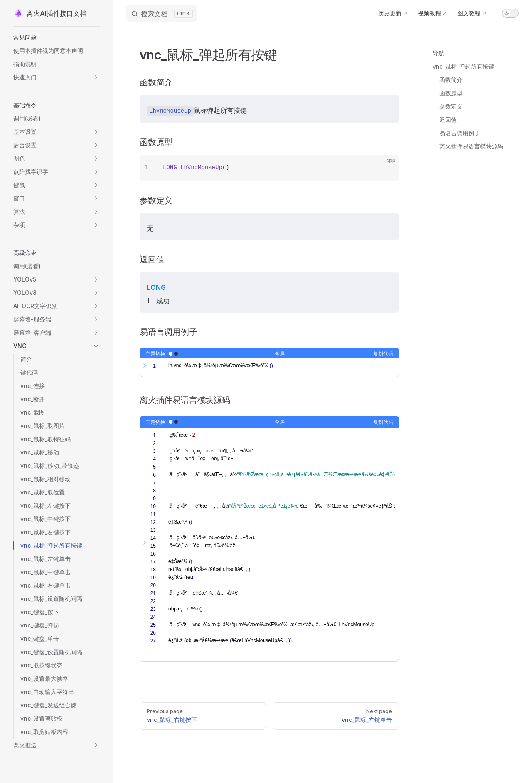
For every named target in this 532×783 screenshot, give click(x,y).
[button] (57, 37)
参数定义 (451, 106)
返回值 (448, 120)
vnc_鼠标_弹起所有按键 (463, 66)
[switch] (510, 13)
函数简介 (451, 80)
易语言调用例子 (460, 133)
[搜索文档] (162, 13)
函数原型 (451, 93)
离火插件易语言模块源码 (471, 146)
